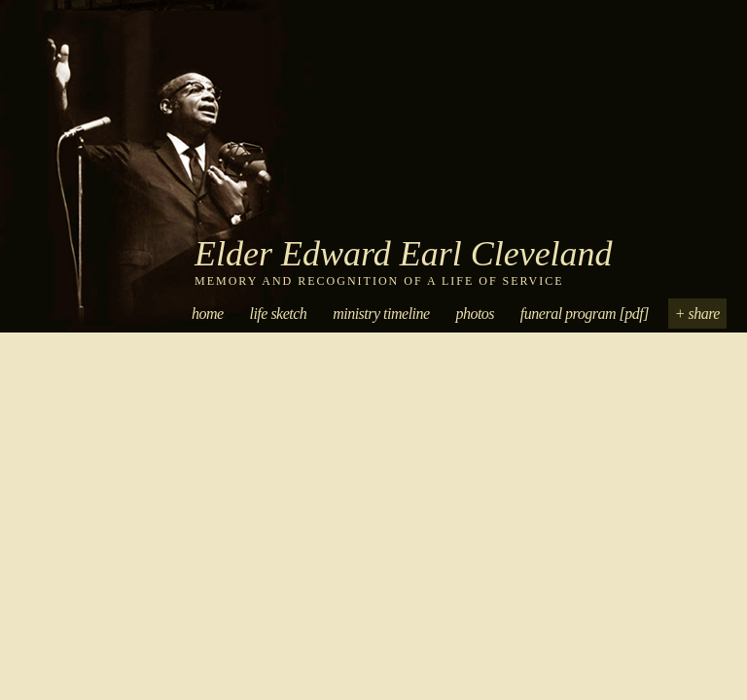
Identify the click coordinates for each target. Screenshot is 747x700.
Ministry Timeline (381, 314)
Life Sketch (278, 314)
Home (208, 314)
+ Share (697, 314)
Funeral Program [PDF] (585, 314)
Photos (475, 314)
